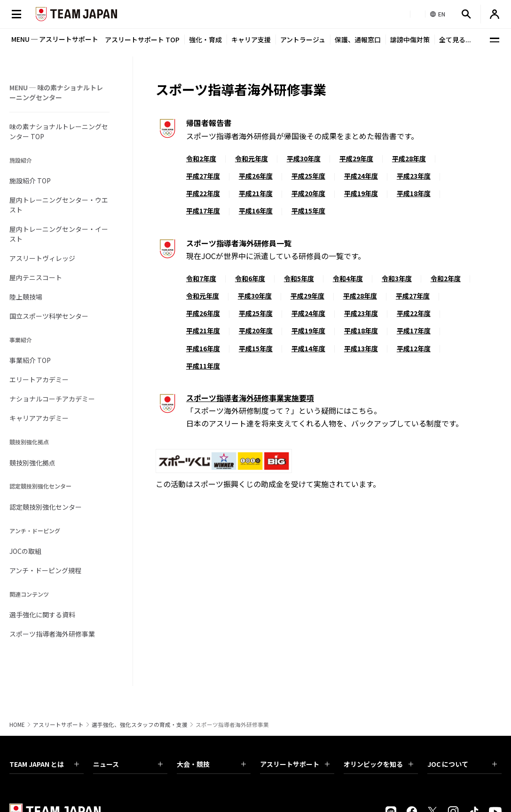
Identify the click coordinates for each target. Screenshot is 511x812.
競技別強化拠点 (32, 463)
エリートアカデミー (39, 379)
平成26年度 (256, 176)
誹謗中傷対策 (410, 39)
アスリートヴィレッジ (42, 258)
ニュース (128, 764)
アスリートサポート (58, 725)
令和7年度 (201, 278)
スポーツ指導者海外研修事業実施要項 (250, 398)
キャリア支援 (251, 39)
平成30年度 (304, 158)
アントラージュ (303, 39)
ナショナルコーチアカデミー (52, 399)
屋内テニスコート (36, 277)
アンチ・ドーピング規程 (45, 570)
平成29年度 (356, 158)
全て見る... (455, 39)
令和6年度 (250, 278)
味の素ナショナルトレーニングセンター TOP (59, 131)
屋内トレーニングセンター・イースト (59, 234)
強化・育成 (205, 39)
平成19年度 (361, 193)
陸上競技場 (26, 297)
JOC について (462, 764)
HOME (17, 725)
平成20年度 (308, 193)
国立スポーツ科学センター (49, 316)
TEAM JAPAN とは (44, 764)
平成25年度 (308, 176)
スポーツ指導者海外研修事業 (52, 634)
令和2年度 (201, 158)
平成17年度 (203, 211)
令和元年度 (252, 158)
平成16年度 (256, 211)
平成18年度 (414, 193)
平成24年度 (361, 176)
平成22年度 (203, 193)
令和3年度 (397, 278)
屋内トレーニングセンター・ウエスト (59, 205)
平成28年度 (409, 158)
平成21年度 (256, 193)
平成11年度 (203, 366)
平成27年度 (203, 176)
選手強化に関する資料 (42, 615)
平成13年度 (361, 348)
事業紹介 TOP (30, 360)
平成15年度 (308, 211)
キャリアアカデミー (39, 418)
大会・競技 (212, 764)
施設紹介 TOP (30, 181)
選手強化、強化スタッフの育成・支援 (140, 725)
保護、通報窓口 (358, 39)
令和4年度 (348, 278)
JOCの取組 (25, 551)
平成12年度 (414, 348)
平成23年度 (414, 176)
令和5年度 (299, 278)
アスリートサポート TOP (142, 39)
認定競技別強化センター (46, 507)
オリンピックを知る (378, 764)
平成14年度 (308, 348)
